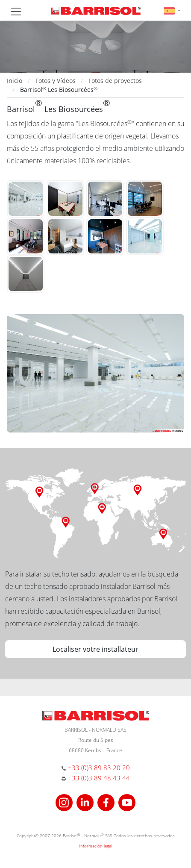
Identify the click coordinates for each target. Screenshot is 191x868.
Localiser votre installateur (95, 649)
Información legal (95, 846)
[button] (172, 10)
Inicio (15, 81)
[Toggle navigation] (16, 12)
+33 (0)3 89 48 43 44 (99, 778)
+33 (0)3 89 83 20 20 (99, 768)
